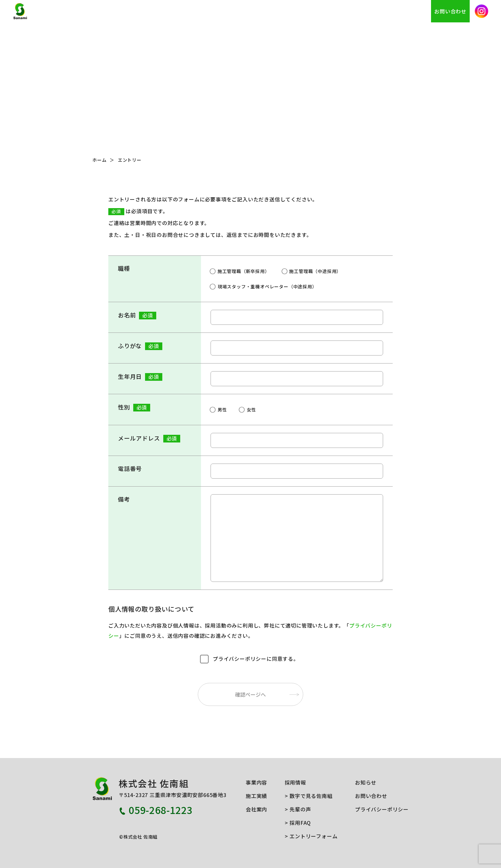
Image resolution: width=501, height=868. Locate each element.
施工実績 (322, 11)
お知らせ (415, 11)
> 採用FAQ (298, 823)
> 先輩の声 (298, 809)
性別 (134, 407)
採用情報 (384, 11)
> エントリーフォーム (311, 836)
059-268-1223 (161, 810)
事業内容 (291, 11)
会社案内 (353, 11)
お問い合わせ (450, 11)
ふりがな (140, 346)
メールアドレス (149, 438)
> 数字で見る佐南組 (309, 796)
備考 (124, 499)
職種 (124, 268)
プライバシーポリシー (382, 809)
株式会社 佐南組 (47, 11)
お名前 (137, 315)
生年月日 (140, 376)
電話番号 (130, 468)
